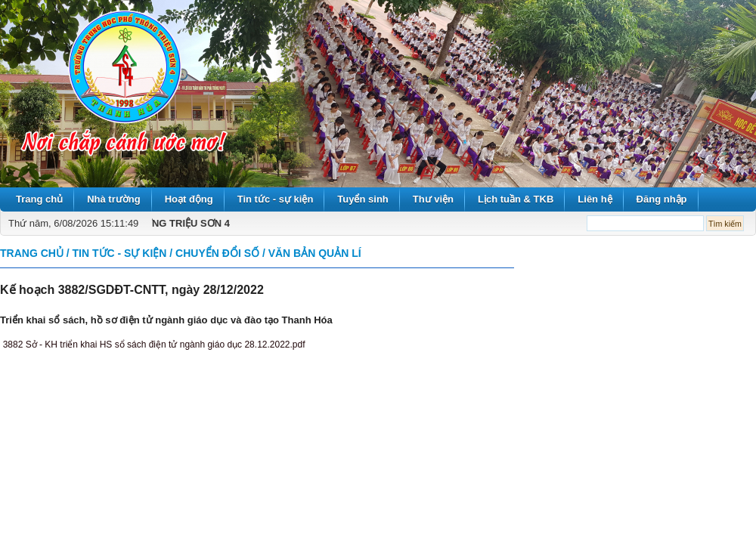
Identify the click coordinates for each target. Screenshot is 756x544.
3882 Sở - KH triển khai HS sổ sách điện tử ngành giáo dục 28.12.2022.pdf (154, 345)
